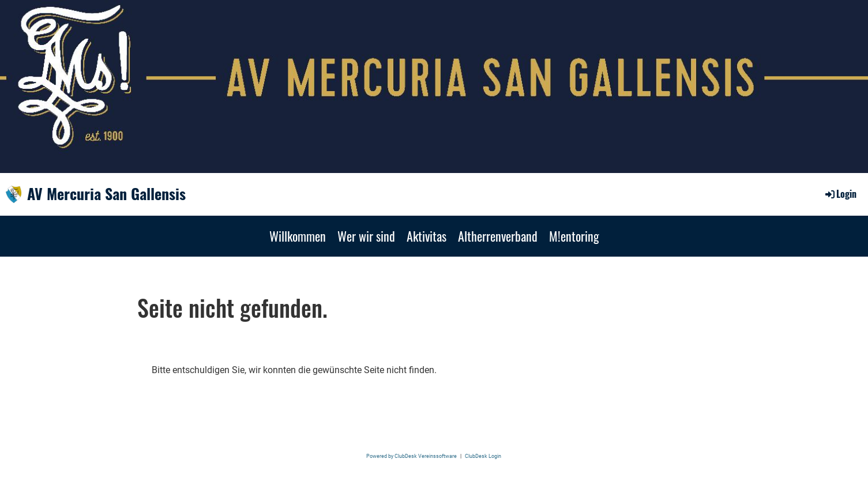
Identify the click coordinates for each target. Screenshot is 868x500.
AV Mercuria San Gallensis (106, 194)
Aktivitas (427, 236)
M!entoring (574, 236)
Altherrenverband (498, 236)
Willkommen (298, 236)
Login (840, 194)
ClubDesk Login (483, 456)
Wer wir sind (366, 236)
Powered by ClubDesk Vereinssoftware (412, 456)
